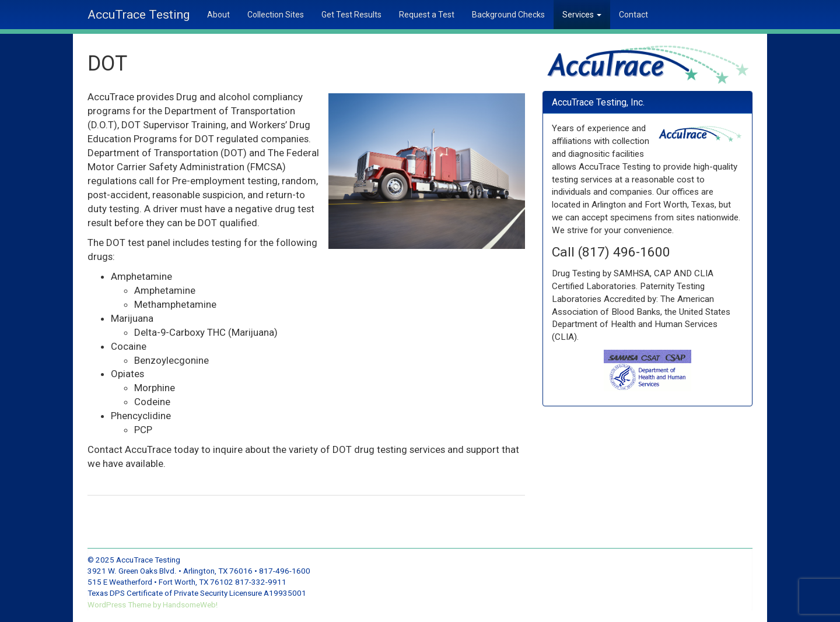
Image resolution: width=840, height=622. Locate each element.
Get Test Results (351, 15)
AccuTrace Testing (139, 15)
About (218, 15)
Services (582, 15)
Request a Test (427, 15)
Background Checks (508, 15)
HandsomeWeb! (190, 605)
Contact (633, 15)
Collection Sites (276, 15)
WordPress (108, 605)
